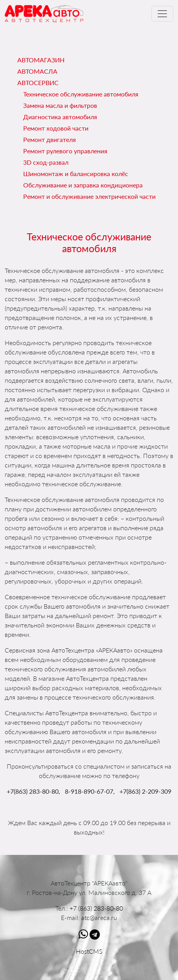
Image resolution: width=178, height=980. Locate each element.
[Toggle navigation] (162, 14)
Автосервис (38, 83)
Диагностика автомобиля (60, 117)
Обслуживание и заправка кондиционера (83, 185)
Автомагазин (41, 60)
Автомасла (37, 71)
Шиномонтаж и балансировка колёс (76, 174)
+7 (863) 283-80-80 (96, 908)
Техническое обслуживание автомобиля (81, 94)
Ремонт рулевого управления (65, 151)
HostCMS (89, 951)
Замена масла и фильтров (60, 105)
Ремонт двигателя (50, 139)
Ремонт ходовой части (56, 128)
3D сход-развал (46, 162)
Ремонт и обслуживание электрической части (89, 196)
